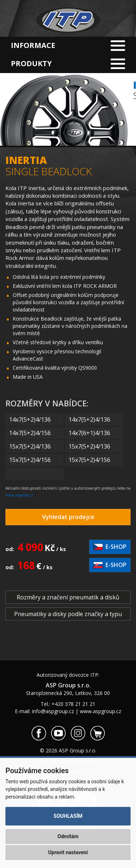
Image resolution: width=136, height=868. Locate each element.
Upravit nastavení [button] (68, 852)
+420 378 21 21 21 (73, 704)
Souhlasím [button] (68, 816)
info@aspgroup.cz (53, 711)
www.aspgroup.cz (100, 711)
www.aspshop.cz (19, 495)
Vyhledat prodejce (68, 517)
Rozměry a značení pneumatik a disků (68, 597)
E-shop (110, 547)
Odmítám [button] (68, 836)
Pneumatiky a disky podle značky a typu (68, 614)
